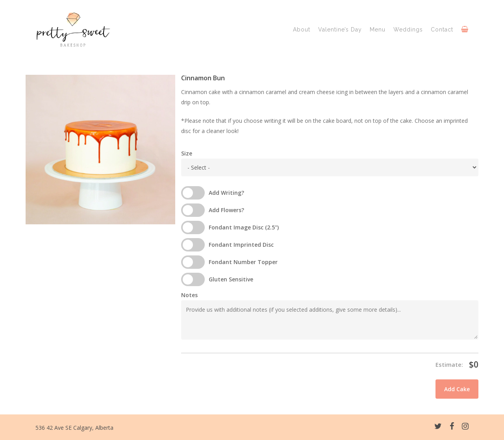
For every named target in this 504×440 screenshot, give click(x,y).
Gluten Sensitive (231, 279)
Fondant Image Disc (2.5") (244, 227)
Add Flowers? (226, 210)
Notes (189, 295)
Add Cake (457, 389)
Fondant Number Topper (243, 262)
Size (187, 153)
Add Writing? (226, 193)
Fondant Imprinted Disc (241, 245)
